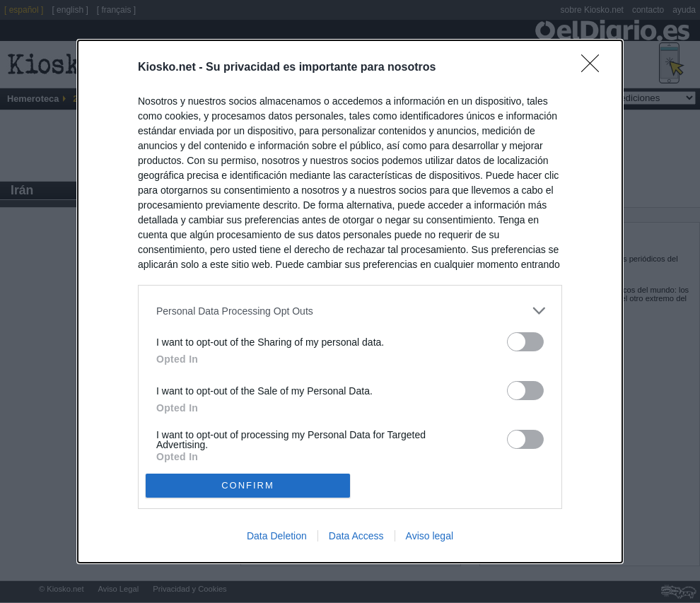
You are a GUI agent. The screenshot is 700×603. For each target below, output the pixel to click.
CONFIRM (248, 485)
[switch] (525, 342)
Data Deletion (277, 536)
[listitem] (350, 311)
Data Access (356, 536)
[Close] (595, 68)
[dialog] (350, 301)
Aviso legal (430, 536)
